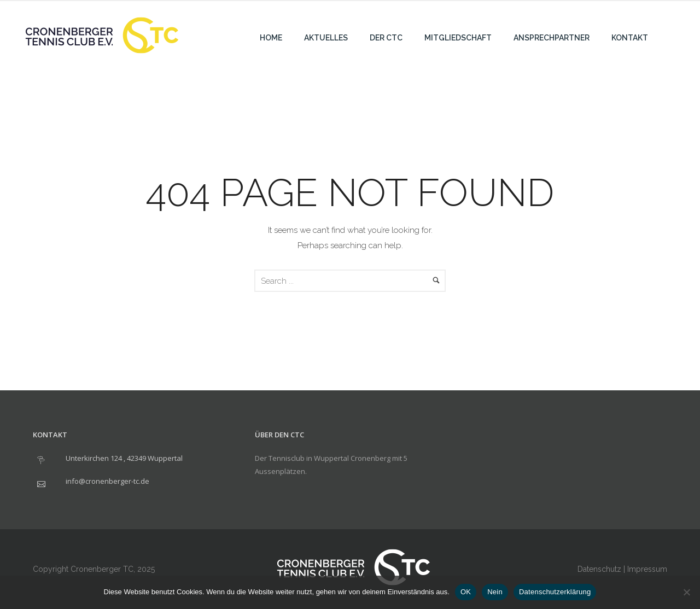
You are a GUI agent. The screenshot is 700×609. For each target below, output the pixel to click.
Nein (495, 592)
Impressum (647, 569)
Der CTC (386, 38)
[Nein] (686, 592)
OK (466, 592)
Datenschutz (599, 569)
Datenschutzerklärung (555, 592)
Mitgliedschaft (458, 38)
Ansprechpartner (552, 38)
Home (271, 38)
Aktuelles (326, 38)
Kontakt (630, 38)
